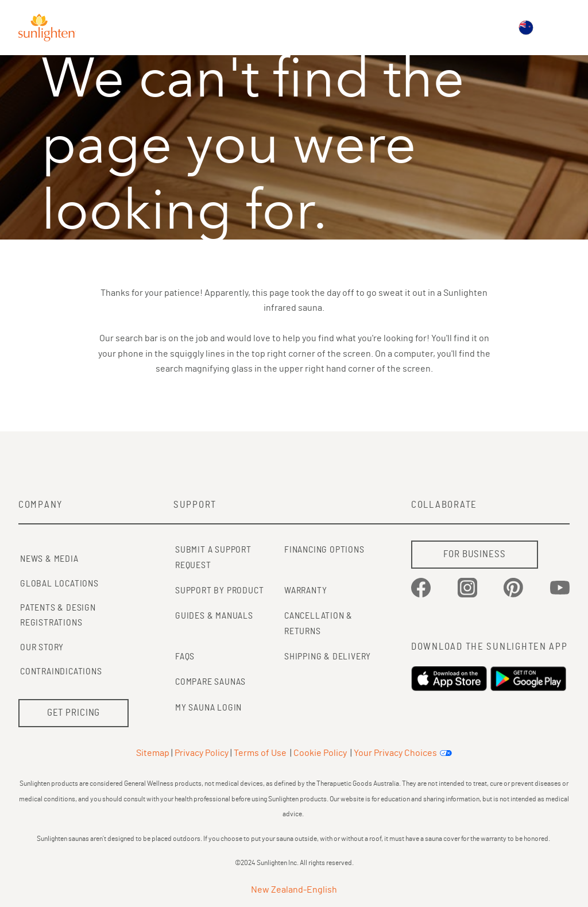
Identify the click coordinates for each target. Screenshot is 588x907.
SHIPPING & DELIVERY (328, 657)
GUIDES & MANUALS (214, 616)
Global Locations (59, 584)
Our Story (42, 647)
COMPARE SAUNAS (210, 682)
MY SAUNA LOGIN (208, 708)
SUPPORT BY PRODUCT (219, 590)
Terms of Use (260, 753)
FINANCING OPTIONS (324, 550)
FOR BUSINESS (474, 554)
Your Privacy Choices (395, 753)
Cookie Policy (320, 753)
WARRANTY (305, 590)
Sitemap (153, 753)
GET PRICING (74, 713)
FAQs (185, 657)
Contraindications (61, 671)
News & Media (49, 559)
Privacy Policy (202, 753)
